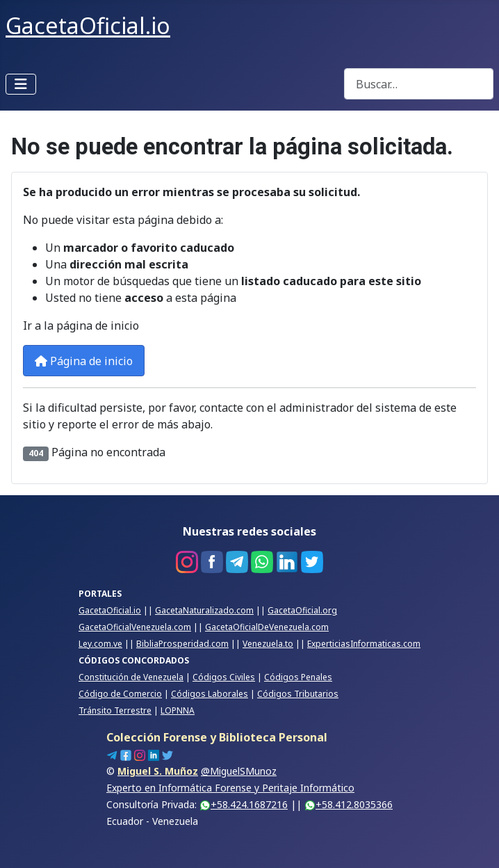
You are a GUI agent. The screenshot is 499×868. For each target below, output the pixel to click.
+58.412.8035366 (349, 804)
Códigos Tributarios (298, 694)
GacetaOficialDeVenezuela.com (267, 627)
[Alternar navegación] (21, 84)
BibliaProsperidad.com (182, 644)
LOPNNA (178, 710)
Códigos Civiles (224, 677)
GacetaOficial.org (302, 610)
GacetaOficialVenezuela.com (135, 627)
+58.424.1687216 (244, 804)
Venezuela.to (268, 644)
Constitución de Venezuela (131, 677)
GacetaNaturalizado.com (204, 610)
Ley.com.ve (100, 644)
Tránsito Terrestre (115, 710)
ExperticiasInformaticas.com (364, 644)
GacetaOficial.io (110, 610)
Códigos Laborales (210, 694)
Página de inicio (84, 361)
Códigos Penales (298, 677)
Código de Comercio (120, 694)
